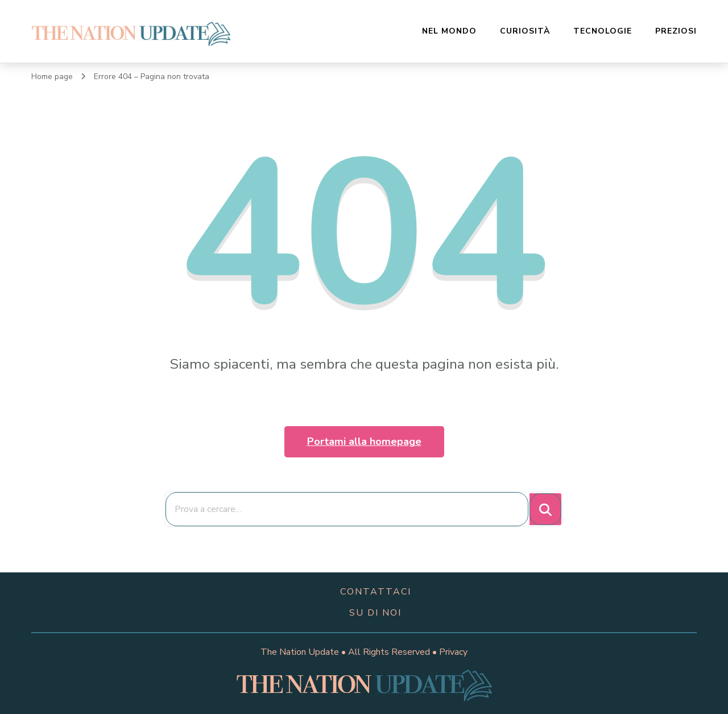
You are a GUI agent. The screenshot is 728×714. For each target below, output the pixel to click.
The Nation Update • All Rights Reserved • (350, 652)
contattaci (376, 592)
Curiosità (525, 31)
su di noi (375, 613)
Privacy (453, 652)
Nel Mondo (449, 31)
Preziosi (676, 31)
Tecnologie (603, 31)
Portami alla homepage (364, 441)
